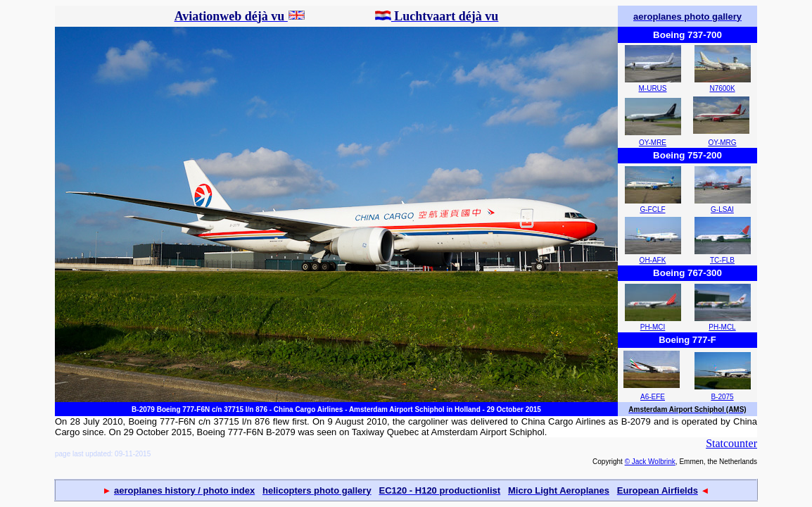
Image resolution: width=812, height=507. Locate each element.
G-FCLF (652, 209)
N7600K (722, 88)
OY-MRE (653, 143)
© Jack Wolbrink (650, 462)
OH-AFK (653, 260)
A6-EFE (653, 397)
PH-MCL (722, 327)
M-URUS (653, 88)
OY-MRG (722, 143)
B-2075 (722, 397)
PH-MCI (653, 327)
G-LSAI (722, 209)
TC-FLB (722, 260)
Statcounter (731, 443)
